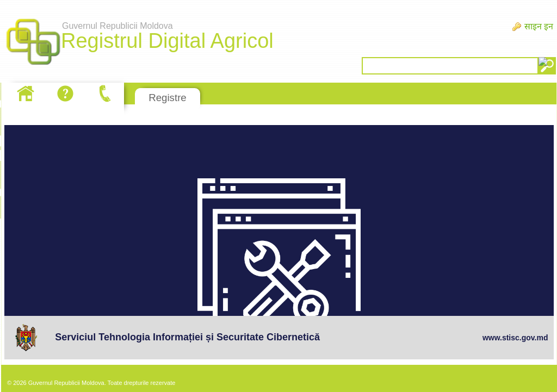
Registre (167, 98)
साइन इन (539, 26)
